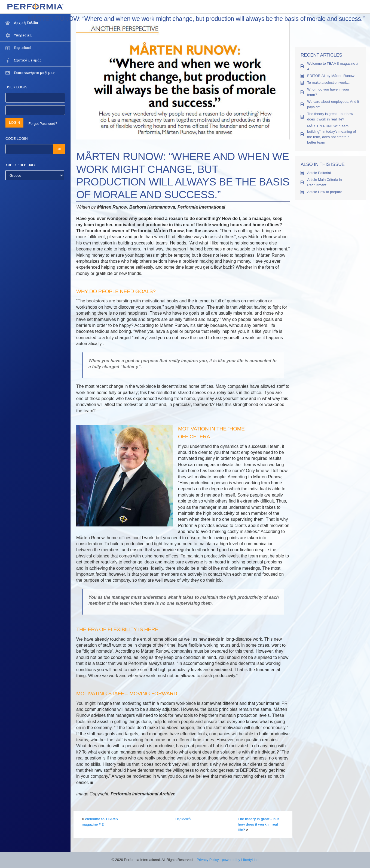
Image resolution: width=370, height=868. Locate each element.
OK (59, 149)
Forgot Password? (43, 124)
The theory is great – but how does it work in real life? (258, 824)
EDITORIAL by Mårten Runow (331, 76)
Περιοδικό (183, 819)
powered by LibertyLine (240, 860)
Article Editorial (319, 173)
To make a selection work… (329, 83)
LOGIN (14, 123)
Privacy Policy (208, 860)
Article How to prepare (325, 192)
